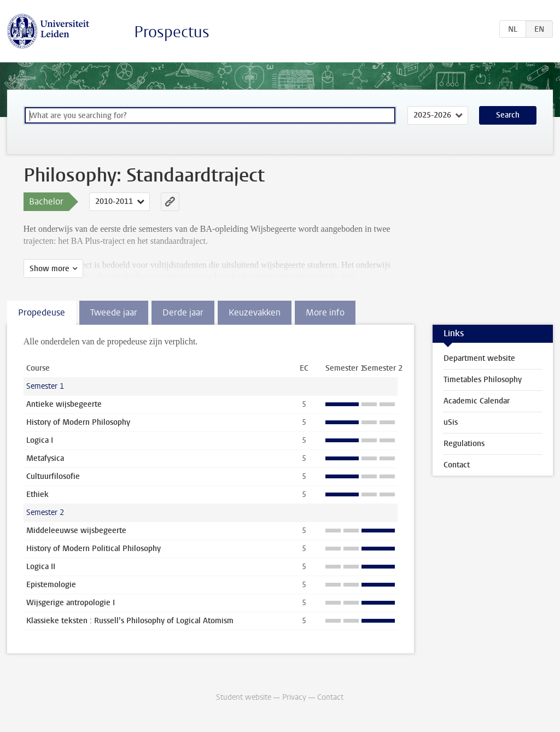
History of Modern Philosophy (78, 422)
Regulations (464, 444)
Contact (457, 465)
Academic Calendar (477, 401)
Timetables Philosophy (483, 380)
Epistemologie (51, 585)
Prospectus (172, 32)
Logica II (41, 567)
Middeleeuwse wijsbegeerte (76, 531)
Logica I (40, 440)
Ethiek (37, 494)
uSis (451, 422)
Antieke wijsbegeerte (64, 404)
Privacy (294, 697)
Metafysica (45, 458)
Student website (244, 697)
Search (508, 115)
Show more (49, 269)
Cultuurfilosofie (53, 476)
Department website (479, 358)
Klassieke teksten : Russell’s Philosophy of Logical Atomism (130, 621)
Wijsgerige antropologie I (71, 603)
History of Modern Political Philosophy (94, 549)
